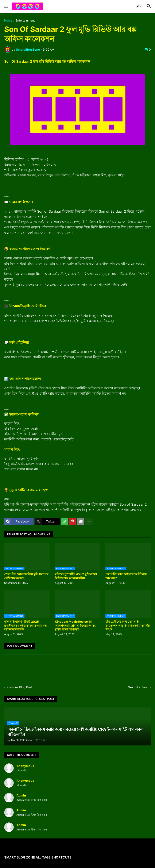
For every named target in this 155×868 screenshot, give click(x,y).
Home (8, 21)
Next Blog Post (138, 687)
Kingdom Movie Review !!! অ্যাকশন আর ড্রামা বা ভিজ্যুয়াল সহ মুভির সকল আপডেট (75, 625)
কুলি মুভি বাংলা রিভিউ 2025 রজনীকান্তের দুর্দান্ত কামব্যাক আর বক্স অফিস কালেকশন (25, 625)
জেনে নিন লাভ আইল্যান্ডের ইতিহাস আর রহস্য (126, 576)
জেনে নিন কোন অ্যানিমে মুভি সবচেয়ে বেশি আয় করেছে (26, 576)
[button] (6, 6)
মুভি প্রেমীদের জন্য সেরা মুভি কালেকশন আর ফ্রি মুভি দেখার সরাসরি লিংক (128, 625)
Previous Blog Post (19, 687)
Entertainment (25, 21)
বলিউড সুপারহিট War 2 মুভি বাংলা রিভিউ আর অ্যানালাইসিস (76, 576)
